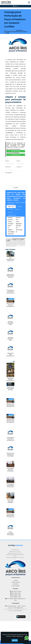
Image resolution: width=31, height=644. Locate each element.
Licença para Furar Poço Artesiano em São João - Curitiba (10, 293)
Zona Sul (17, 209)
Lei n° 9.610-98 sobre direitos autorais (15, 245)
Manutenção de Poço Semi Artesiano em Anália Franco (10, 422)
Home (16, 580)
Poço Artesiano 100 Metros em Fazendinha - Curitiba (10, 261)
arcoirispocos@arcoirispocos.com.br (16, 600)
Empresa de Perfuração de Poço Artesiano (15, 558)
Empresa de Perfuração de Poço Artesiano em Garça (10, 390)
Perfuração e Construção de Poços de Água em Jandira (10, 487)
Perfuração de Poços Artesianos (15, 553)
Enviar (15, 188)
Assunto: (19, 167)
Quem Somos (16, 582)
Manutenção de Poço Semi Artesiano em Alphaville (10, 516)
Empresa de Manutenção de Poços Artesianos (15, 555)
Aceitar (15, 640)
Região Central (11, 207)
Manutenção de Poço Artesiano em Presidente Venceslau (10, 306)
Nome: (7, 161)
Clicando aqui (16, 155)
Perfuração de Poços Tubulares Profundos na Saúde (10, 502)
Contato (16, 584)
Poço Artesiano (15, 549)
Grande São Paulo (12, 215)
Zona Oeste (10, 209)
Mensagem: (9, 173)
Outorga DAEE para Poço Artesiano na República (10, 324)
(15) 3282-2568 (16, 595)
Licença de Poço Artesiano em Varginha (10, 355)
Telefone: (8, 167)
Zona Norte (20, 207)
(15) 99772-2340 (16, 151)
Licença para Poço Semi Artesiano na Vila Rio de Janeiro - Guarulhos (10, 441)
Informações (16, 586)
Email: (19, 161)
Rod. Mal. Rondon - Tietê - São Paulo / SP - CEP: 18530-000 (16, 607)
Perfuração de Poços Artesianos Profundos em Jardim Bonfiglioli (10, 472)
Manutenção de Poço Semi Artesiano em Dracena (10, 406)
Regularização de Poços (15, 551)
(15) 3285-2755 (16, 593)
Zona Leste (10, 212)
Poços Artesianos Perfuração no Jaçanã (10, 534)
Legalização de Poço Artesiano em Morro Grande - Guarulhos (10, 381)
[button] (29, 2)
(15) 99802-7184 (16, 597)
